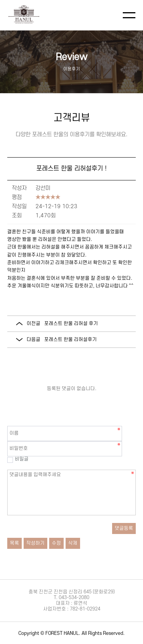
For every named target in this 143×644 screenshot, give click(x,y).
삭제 (73, 543)
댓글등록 (124, 528)
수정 (56, 543)
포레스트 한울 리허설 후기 (71, 324)
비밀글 (18, 459)
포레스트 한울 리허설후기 (71, 340)
